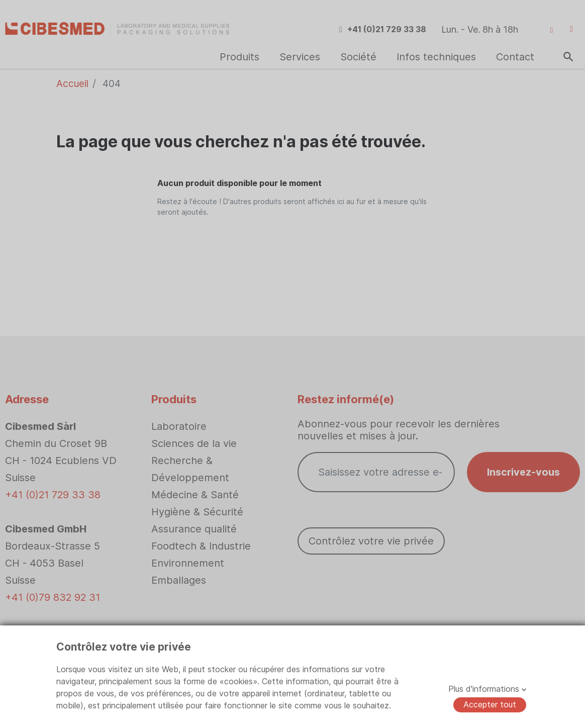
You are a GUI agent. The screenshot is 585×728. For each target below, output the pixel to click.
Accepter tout (490, 704)
